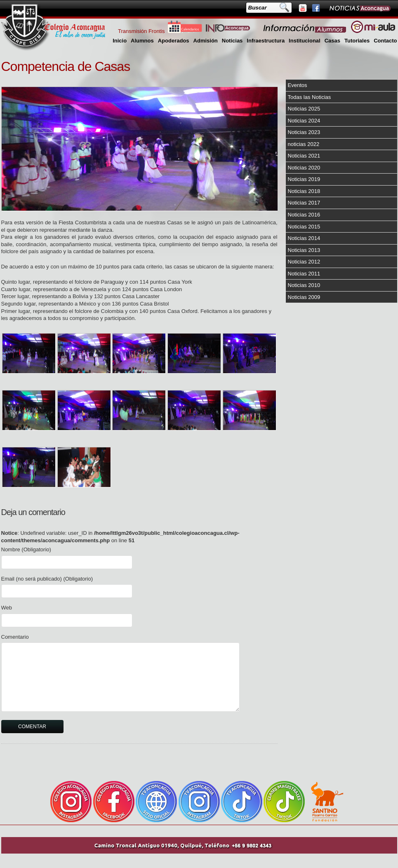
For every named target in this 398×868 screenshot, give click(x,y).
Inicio (120, 41)
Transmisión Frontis (141, 31)
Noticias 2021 (304, 156)
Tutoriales (357, 41)
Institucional (305, 41)
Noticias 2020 (304, 168)
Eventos (298, 85)
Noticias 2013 (304, 250)
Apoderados (174, 41)
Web (7, 608)
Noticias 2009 (304, 297)
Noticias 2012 (304, 262)
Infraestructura (266, 41)
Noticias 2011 (304, 274)
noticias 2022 (304, 144)
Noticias (232, 41)
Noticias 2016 (304, 215)
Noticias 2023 (304, 132)
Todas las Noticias (310, 97)
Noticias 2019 (304, 179)
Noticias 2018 (304, 191)
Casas (332, 41)
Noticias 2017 (304, 203)
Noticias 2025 (304, 109)
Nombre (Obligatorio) (26, 549)
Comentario (15, 637)
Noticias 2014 (304, 238)
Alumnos (142, 41)
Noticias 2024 (304, 121)
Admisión (206, 41)
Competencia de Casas (66, 66)
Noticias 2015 (304, 227)
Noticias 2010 (304, 285)
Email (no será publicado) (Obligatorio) (47, 579)
